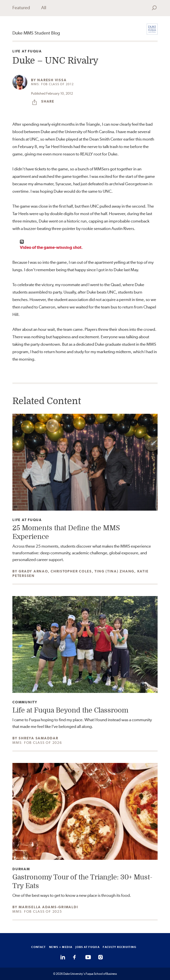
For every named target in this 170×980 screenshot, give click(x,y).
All (44, 8)
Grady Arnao (33, 571)
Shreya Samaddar (38, 738)
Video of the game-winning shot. (51, 247)
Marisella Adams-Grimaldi (48, 907)
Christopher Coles (71, 571)
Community (25, 702)
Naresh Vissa (52, 80)
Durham (21, 869)
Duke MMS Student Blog (36, 33)
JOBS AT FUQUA (87, 947)
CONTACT (39, 947)
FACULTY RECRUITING (119, 947)
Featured (21, 8)
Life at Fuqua (27, 51)
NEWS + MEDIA (61, 947)
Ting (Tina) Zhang (114, 571)
